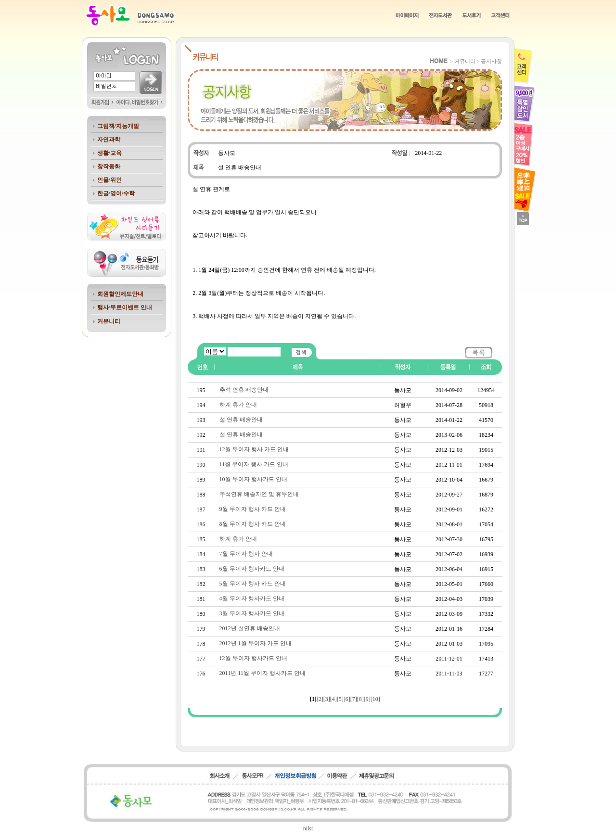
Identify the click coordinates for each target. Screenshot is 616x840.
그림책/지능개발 (118, 126)
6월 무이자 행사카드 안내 (252, 569)
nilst (308, 828)
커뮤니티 (109, 321)
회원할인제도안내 (120, 294)
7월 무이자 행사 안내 (246, 554)
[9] (367, 699)
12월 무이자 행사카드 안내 (253, 658)
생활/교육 (109, 153)
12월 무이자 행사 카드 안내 (254, 449)
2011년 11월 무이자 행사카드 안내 (263, 673)
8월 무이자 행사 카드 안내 (253, 524)
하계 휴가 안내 (238, 405)
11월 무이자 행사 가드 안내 (254, 464)
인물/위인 (109, 180)
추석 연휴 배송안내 (244, 390)
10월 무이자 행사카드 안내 (253, 479)
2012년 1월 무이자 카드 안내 (256, 643)
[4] (334, 699)
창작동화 (109, 166)
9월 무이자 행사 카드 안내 (253, 509)
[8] (360, 699)
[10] (375, 699)
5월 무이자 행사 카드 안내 (253, 584)
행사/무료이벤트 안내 (125, 307)
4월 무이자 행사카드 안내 (252, 598)
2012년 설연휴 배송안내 (250, 628)
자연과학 (109, 140)
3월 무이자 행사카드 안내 (252, 613)
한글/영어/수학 (116, 193)
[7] (354, 699)
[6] (347, 699)
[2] (320, 699)
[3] (327, 699)
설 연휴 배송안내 (241, 420)
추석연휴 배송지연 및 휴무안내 (259, 494)
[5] (340, 699)
